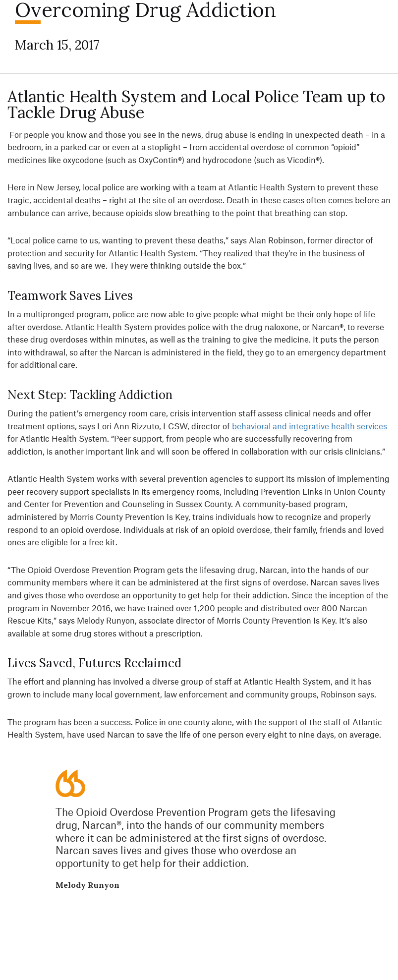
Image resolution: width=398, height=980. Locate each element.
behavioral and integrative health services (310, 426)
